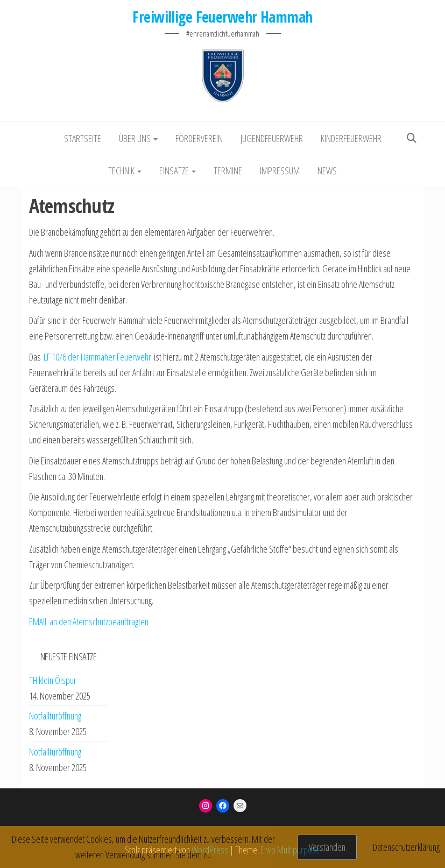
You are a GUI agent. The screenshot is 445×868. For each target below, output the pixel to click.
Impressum (280, 171)
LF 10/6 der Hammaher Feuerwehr (97, 357)
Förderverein (199, 138)
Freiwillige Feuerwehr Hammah (222, 17)
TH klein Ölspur (53, 680)
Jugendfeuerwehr (272, 138)
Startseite (83, 138)
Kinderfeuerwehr (351, 138)
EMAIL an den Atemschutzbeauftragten (89, 622)
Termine (228, 171)
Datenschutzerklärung (406, 847)
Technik (125, 171)
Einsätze (178, 171)
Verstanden (327, 847)
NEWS (327, 171)
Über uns (138, 138)
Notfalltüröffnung (55, 716)
